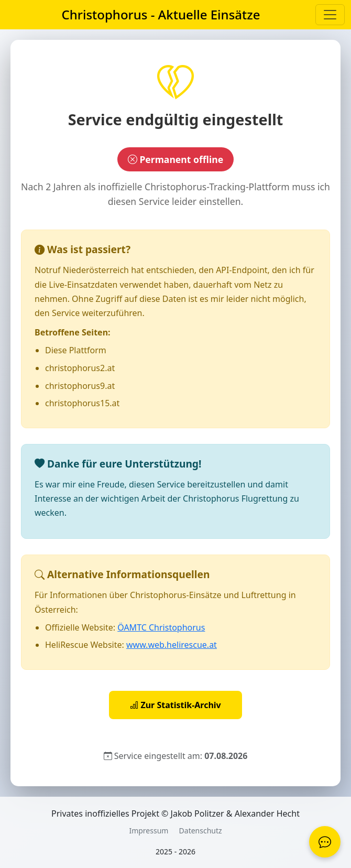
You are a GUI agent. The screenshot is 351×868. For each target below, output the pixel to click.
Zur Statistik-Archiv (175, 705)
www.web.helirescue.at (172, 645)
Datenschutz (201, 831)
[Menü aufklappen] (330, 15)
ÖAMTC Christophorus (161, 627)
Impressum (149, 831)
